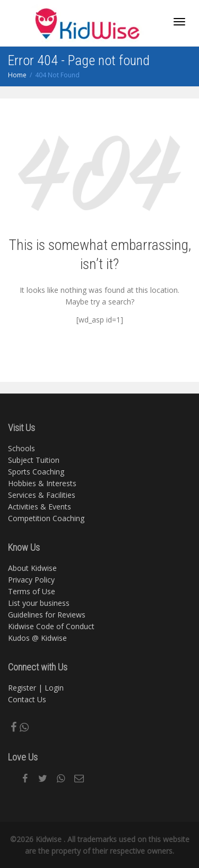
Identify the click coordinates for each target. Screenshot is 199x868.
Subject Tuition (34, 460)
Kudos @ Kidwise (37, 638)
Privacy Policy (31, 580)
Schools (21, 448)
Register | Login (36, 688)
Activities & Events (40, 507)
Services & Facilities (42, 495)
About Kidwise (32, 568)
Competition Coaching (46, 518)
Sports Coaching (36, 472)
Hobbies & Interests (42, 483)
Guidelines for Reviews (47, 615)
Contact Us (27, 699)
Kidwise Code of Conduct (51, 626)
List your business (39, 603)
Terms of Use (32, 591)
